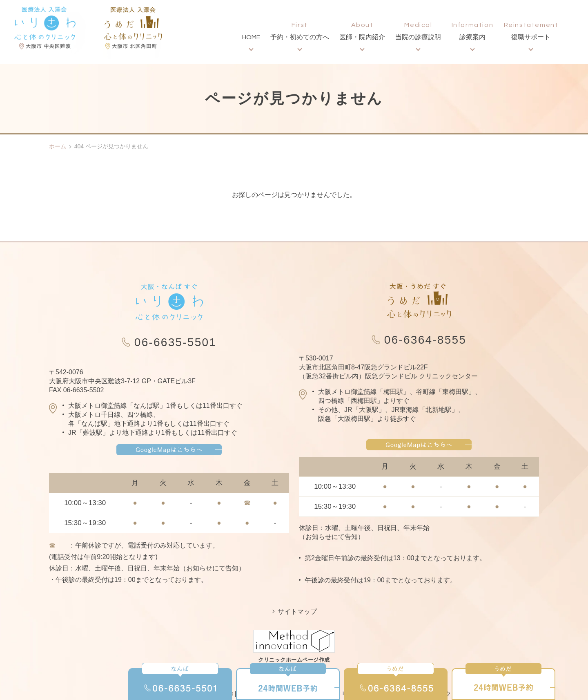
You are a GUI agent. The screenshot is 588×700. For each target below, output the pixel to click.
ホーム (58, 146)
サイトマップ (297, 612)
